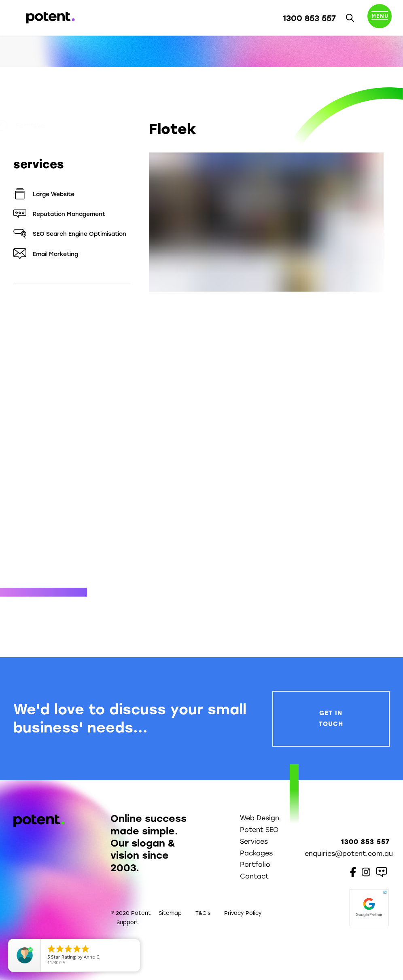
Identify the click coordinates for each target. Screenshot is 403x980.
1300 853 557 (309, 18)
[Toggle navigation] (380, 18)
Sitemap (170, 913)
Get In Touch (331, 719)
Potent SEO (259, 830)
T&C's (203, 913)
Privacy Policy (243, 913)
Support (128, 922)
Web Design (260, 818)
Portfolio (38, 126)
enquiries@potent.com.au (349, 854)
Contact (254, 876)
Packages (256, 853)
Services (254, 841)
